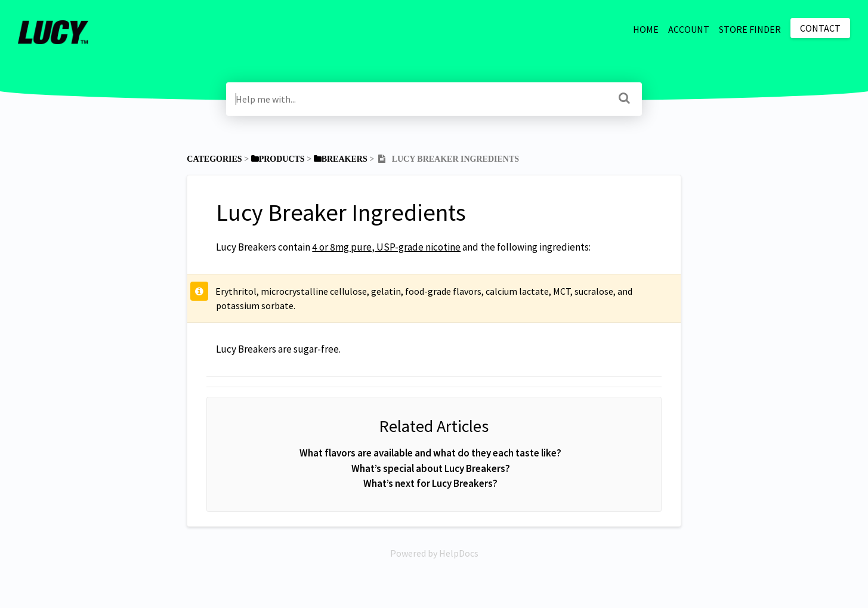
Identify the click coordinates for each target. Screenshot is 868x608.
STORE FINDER (750, 29)
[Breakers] (341, 159)
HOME (646, 29)
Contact (820, 28)
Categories (214, 159)
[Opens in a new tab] (434, 553)
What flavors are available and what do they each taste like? (430, 453)
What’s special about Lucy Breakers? (431, 468)
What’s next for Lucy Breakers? (430, 483)
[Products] (278, 159)
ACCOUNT (689, 29)
